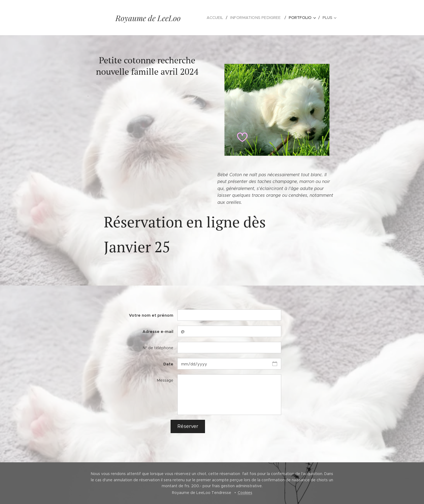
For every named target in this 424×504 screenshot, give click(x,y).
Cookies (245, 493)
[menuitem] (220, 18)
